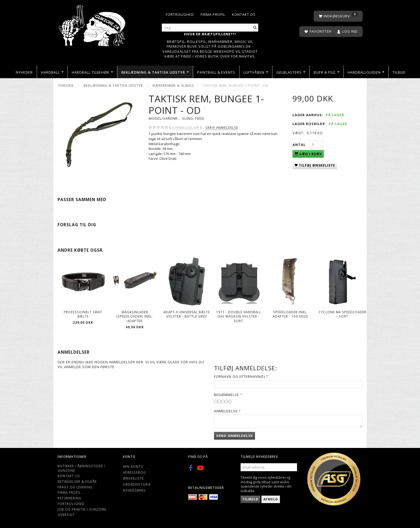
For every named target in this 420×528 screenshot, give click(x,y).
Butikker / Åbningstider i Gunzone (81, 468)
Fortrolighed (180, 14)
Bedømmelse (227, 395)
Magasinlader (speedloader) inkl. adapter (135, 316)
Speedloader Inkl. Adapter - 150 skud (290, 314)
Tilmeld (250, 499)
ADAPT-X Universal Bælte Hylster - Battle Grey (187, 314)
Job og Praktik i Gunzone (82, 509)
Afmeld (271, 499)
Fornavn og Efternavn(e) (239, 376)
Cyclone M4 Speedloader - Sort (342, 314)
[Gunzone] (93, 24)
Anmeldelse (226, 411)
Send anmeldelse (235, 436)
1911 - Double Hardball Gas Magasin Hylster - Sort (239, 316)
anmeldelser (186, 128)
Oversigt (66, 515)
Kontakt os (244, 14)
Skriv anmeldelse (222, 127)
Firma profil (213, 14)
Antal (300, 145)
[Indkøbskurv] (338, 16)
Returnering (70, 498)
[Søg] (255, 28)
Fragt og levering (75, 487)
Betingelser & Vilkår (77, 481)
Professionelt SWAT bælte (83, 314)
